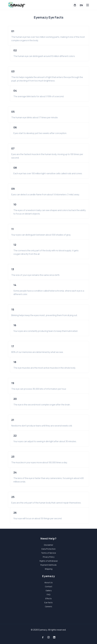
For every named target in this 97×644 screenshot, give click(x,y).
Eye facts (48, 602)
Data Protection (48, 549)
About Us (48, 582)
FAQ (48, 594)
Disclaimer (49, 545)
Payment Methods (48, 565)
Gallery (49, 590)
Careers (48, 606)
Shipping (49, 569)
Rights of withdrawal (49, 561)
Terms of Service (48, 553)
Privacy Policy (49, 557)
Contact (49, 586)
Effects (48, 598)
